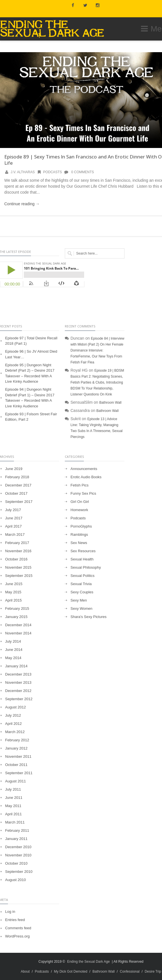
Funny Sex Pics (83, 493)
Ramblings (79, 535)
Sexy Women (81, 608)
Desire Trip (153, 971)
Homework (79, 510)
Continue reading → (22, 204)
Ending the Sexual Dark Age (88, 962)
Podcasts (49, 172)
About (25, 971)
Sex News (79, 543)
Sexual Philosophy (86, 567)
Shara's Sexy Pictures (89, 617)
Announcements (84, 469)
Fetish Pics (80, 485)
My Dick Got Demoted (71, 971)
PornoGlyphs (81, 526)
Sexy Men (79, 600)
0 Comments (79, 172)
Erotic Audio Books (86, 477)
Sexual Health (82, 559)
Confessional (130, 971)
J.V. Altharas (23, 172)
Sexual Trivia (81, 584)
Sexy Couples (82, 592)
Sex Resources (83, 551)
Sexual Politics (83, 576)
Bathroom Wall (110, 403)
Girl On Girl (80, 502)
